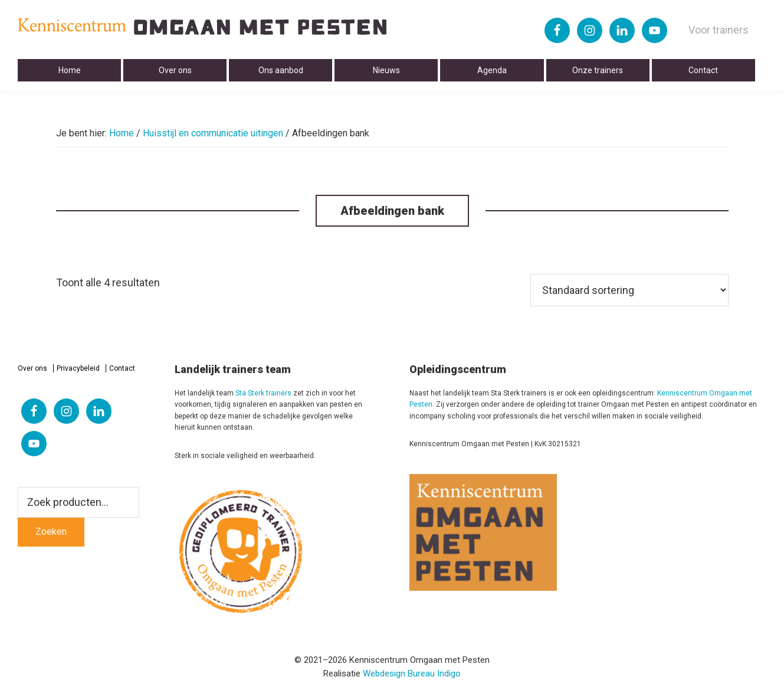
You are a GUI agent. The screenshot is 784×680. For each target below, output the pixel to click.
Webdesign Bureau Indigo (412, 674)
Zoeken (51, 532)
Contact (122, 368)
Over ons (32, 368)
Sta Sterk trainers (263, 393)
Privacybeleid (78, 368)
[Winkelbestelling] (629, 290)
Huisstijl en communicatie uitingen (213, 133)
